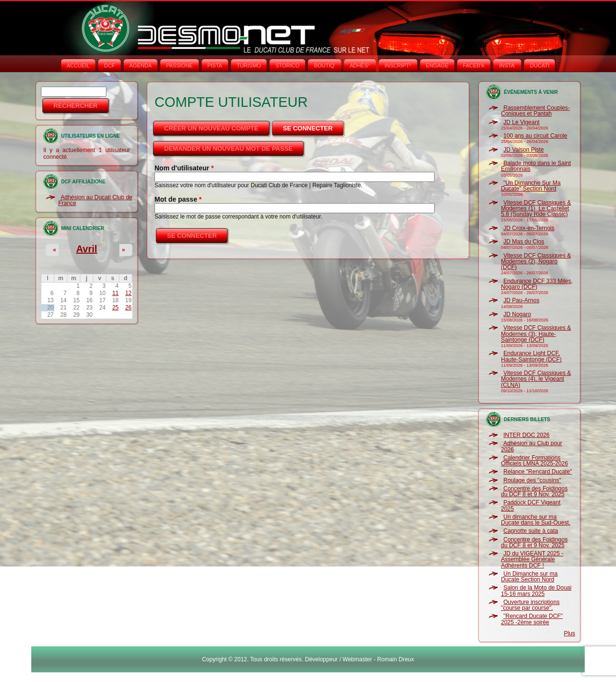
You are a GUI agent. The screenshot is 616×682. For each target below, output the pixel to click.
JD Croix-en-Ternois (529, 228)
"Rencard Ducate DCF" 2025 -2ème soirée (532, 619)
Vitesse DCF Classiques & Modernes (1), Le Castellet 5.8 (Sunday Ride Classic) (536, 209)
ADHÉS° (360, 65)
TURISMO (249, 65)
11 (115, 293)
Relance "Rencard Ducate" (538, 472)
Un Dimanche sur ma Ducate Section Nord (529, 577)
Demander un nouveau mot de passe (228, 148)
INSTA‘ (507, 65)
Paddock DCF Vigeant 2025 (531, 505)
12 (128, 293)
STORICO (287, 65)
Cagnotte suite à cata (531, 531)
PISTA (215, 65)
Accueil (78, 65)
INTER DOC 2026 (526, 435)
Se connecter (314, 126)
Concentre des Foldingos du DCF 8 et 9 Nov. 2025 (534, 491)
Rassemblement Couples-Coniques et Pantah (535, 111)
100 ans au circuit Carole (535, 136)
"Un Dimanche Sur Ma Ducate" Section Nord (531, 186)
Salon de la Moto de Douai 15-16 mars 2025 (536, 591)
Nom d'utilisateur (184, 168)
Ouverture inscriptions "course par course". (530, 605)
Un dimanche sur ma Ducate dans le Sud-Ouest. (536, 520)
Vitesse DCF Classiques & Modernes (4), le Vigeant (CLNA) (536, 379)
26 (128, 308)
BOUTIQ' (324, 65)
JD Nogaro (517, 314)
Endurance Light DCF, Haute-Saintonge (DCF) (531, 356)
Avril (87, 249)
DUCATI (539, 65)
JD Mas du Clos (524, 242)
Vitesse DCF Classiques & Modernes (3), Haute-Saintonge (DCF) (536, 334)
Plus (570, 633)
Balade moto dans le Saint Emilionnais (536, 166)
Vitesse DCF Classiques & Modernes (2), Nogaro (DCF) (536, 262)
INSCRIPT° (398, 65)
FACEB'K (474, 65)
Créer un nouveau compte (211, 128)
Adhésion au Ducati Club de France (95, 200)
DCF (109, 65)
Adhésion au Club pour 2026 (532, 446)
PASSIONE (179, 65)
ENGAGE (437, 65)
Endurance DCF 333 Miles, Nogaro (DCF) (537, 284)
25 (115, 308)
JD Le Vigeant (521, 122)
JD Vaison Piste (524, 150)
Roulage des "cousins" (532, 480)
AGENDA (141, 65)
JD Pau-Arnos (521, 300)
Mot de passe (178, 199)
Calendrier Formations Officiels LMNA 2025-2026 (534, 461)
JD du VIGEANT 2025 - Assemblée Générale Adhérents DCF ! (532, 560)
